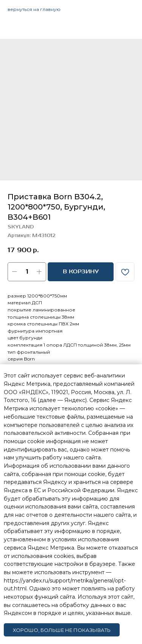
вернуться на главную (34, 9)
